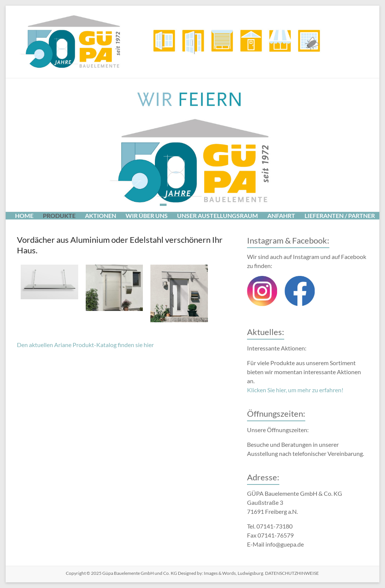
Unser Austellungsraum (218, 216)
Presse (26, 227)
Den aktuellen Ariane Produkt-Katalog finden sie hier (85, 345)
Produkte (59, 216)
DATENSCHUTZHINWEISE (292, 573)
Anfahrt (281, 216)
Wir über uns (147, 216)
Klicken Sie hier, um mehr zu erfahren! (295, 390)
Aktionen (101, 216)
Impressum (63, 227)
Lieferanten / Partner (340, 216)
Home (24, 216)
